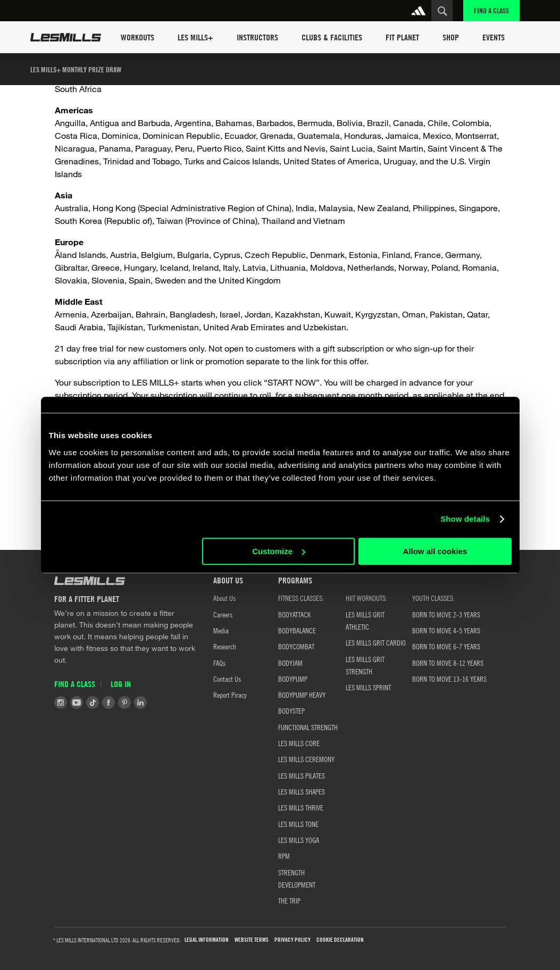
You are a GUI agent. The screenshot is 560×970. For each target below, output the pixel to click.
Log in (121, 684)
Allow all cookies (435, 551)
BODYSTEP (291, 710)
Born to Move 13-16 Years (449, 679)
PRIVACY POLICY (292, 940)
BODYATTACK (294, 614)
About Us (224, 598)
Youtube (77, 703)
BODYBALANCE (297, 630)
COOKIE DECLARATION (340, 940)
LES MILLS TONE (298, 824)
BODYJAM (290, 663)
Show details (465, 519)
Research (225, 646)
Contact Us (227, 679)
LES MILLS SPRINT (368, 687)
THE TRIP (289, 900)
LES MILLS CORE (299, 743)
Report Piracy (230, 695)
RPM (284, 856)
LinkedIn (140, 703)
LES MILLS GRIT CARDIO (376, 642)
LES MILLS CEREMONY (306, 759)
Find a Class (491, 10)
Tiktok (93, 703)
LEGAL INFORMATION (207, 940)
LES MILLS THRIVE (301, 807)
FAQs (219, 663)
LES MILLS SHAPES (302, 791)
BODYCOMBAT (296, 646)
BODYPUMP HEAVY (302, 695)
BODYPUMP (293, 679)
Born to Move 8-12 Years (448, 663)
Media (221, 630)
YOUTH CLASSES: (433, 598)
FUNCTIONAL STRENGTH (308, 727)
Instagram (61, 703)
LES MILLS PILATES (302, 775)
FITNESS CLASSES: (301, 598)
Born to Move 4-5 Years (446, 630)
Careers (223, 614)
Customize (279, 551)
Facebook (108, 703)
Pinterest (124, 703)
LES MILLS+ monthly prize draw (76, 69)
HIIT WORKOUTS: (366, 598)
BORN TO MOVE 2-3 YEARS (446, 614)
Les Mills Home (66, 37)
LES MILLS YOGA (299, 840)
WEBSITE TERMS (252, 940)
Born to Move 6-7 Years (446, 646)
